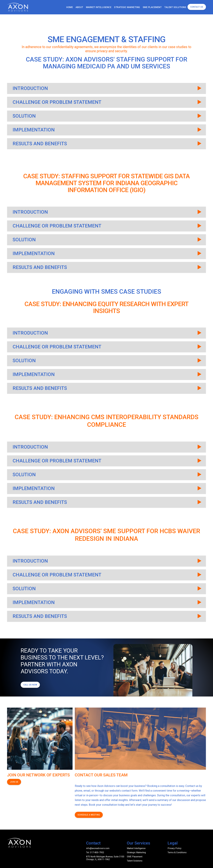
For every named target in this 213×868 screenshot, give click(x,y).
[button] (106, 88)
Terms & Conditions (177, 852)
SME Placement (135, 857)
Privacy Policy (174, 848)
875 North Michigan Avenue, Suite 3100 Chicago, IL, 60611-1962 (105, 858)
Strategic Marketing (136, 852)
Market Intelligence (136, 848)
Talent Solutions (135, 861)
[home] (18, 7)
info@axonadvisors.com (98, 848)
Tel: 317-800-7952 (95, 852)
